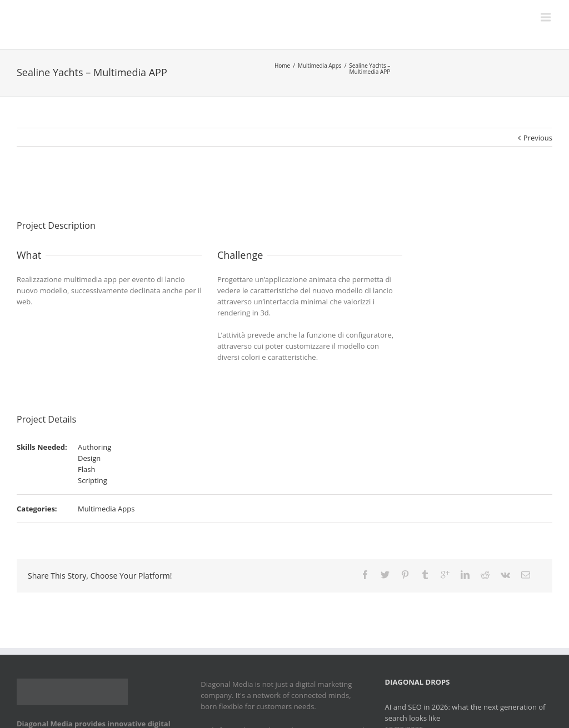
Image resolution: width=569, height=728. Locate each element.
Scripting (93, 480)
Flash (86, 469)
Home (282, 66)
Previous (538, 138)
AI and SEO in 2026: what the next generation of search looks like (465, 712)
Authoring (94, 447)
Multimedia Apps (320, 66)
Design (89, 458)
